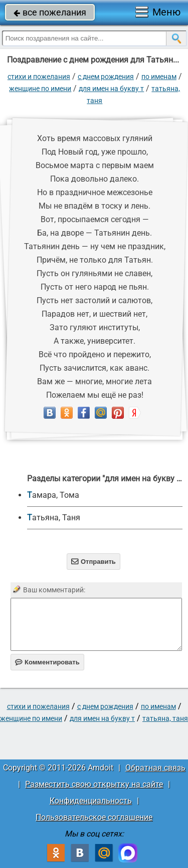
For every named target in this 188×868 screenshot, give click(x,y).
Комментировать (47, 662)
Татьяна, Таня (54, 518)
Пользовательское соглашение (94, 817)
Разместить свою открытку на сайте (94, 784)
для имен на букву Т (111, 89)
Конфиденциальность (91, 801)
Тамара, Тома (53, 495)
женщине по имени (40, 89)
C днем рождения (106, 77)
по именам (159, 77)
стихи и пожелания (39, 77)
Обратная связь (155, 768)
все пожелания (50, 12)
